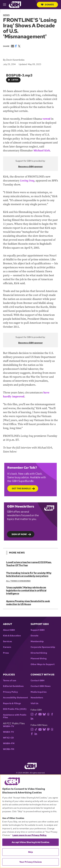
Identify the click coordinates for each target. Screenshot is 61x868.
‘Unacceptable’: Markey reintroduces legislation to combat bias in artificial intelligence (26, 590)
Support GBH (38, 630)
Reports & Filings (12, 703)
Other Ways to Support (43, 664)
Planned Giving (39, 659)
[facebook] (53, 714)
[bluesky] (45, 714)
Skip (30, 852)
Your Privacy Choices (31, 862)
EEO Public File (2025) (15, 709)
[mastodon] (49, 729)
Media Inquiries (39, 692)
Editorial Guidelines (13, 686)
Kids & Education (12, 636)
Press (6, 653)
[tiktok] (37, 714)
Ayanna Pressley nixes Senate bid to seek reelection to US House (28, 603)
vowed (46, 119)
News (6, 15)
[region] (30, 821)
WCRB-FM (9, 749)
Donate (47, 5)
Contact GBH (37, 681)
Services (7, 641)
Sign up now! (19, 534)
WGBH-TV (9, 726)
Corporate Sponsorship (43, 647)
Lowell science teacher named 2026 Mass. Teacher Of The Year (29, 564)
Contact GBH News (41, 686)
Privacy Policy (10, 692)
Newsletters (37, 698)
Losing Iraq (27, 181)
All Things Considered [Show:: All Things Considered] (18, 581)
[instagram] (33, 714)
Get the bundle (21, 488)
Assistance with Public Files (15, 716)
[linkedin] (33, 718)
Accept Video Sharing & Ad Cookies (30, 842)
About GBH (9, 630)
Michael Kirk (42, 151)
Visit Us (34, 703)
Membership (37, 641)
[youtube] (41, 714)
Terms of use (10, 681)
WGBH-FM (9, 743)
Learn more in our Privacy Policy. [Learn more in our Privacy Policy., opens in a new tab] (30, 835)
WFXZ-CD (8, 738)
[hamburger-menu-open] (6, 5)
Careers (7, 647)
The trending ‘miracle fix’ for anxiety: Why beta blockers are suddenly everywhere (29, 574)
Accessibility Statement (15, 698)
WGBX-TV (8, 732)
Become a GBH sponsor (30, 166)
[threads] (49, 714)
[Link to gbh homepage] (15, 4)
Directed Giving (39, 653)
